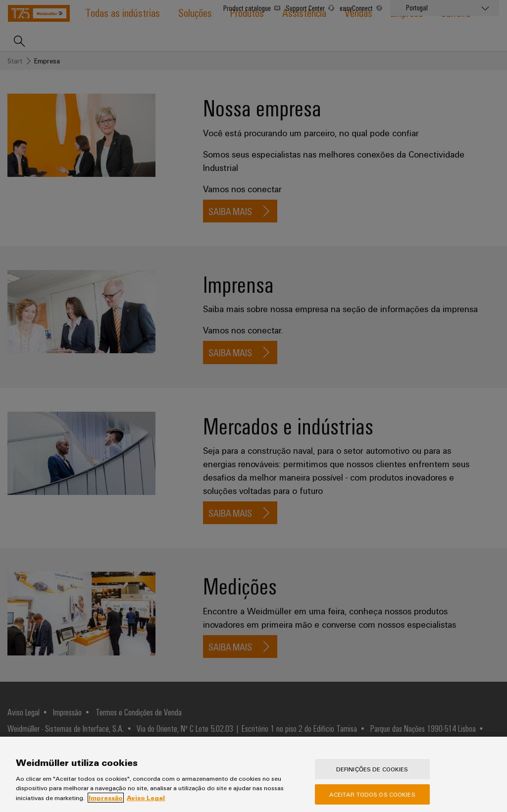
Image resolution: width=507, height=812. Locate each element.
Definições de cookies (372, 775)
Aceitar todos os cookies (372, 801)
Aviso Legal (146, 804)
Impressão (106, 804)
